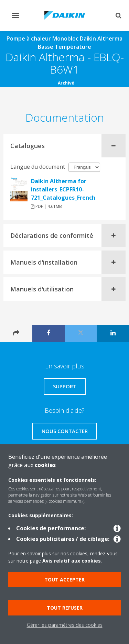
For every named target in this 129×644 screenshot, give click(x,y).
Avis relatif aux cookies (72, 561)
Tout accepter (64, 580)
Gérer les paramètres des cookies (65, 625)
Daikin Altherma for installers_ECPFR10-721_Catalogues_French (63, 189)
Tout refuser (65, 608)
